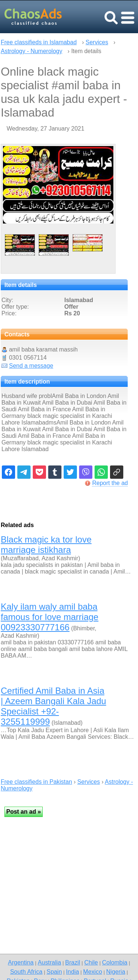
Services (97, 42)
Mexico (93, 972)
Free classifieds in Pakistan (36, 782)
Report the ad (110, 483)
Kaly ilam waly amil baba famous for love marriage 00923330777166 (49, 617)
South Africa (26, 972)
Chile (91, 962)
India (72, 972)
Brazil (73, 962)
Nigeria (116, 972)
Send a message (31, 366)
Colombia (115, 962)
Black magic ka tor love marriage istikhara (46, 545)
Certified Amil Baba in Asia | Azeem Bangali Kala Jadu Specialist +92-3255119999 (53, 706)
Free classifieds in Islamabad (39, 42)
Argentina (21, 962)
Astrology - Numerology (31, 51)
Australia (49, 962)
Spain (54, 972)
